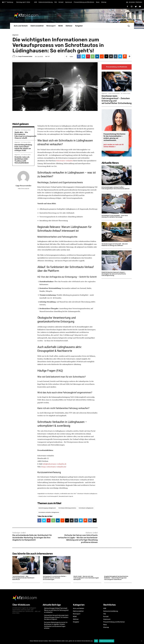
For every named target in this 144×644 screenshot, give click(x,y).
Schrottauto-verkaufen (64, 161)
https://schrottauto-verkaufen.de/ (54, 467)
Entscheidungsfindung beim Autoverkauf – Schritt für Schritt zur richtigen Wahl (23, 148)
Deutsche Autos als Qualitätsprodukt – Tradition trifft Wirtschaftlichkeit (22, 160)
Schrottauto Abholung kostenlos (67, 508)
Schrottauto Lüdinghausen (86, 508)
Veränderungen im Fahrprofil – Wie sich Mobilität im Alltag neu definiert (115, 245)
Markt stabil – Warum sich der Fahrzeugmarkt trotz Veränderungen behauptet (86, 578)
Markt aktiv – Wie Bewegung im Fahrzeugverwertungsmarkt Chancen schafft (25, 135)
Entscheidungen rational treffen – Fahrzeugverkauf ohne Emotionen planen (116, 188)
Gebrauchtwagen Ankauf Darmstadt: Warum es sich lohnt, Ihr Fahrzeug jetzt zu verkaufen (56, 610)
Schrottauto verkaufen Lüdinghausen (49, 512)
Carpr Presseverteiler (25, 56)
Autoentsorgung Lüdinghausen (47, 508)
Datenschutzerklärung (107, 641)
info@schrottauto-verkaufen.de (55, 464)
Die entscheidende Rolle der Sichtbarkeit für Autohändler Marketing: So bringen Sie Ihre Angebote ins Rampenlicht (32, 538)
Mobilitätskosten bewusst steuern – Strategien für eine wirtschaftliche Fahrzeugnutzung (114, 274)
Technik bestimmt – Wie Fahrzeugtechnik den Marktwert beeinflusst (23, 578)
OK (96, 641)
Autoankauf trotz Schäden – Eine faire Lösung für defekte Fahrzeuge (115, 216)
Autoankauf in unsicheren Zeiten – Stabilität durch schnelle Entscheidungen (55, 578)
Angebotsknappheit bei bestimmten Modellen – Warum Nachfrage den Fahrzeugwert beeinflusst (116, 578)
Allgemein (15, 35)
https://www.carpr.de (23, 189)
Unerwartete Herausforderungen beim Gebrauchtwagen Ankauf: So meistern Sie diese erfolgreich (56, 617)
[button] (129, 26)
